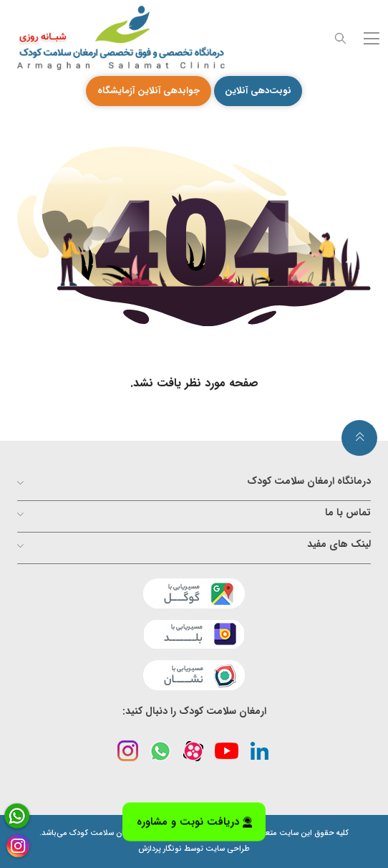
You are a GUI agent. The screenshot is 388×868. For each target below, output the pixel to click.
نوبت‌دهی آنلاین (258, 91)
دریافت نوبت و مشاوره (194, 821)
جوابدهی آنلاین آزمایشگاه (149, 91)
